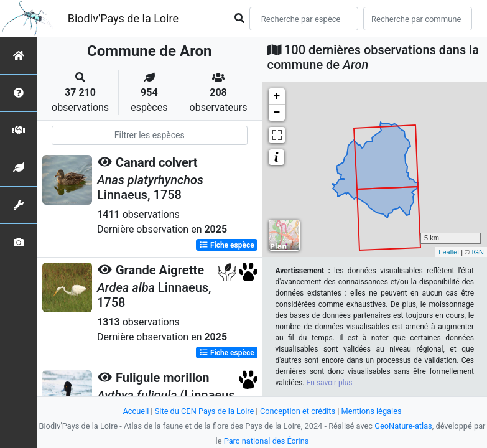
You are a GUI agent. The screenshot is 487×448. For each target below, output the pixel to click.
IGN (478, 252)
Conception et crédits (298, 411)
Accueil (136, 411)
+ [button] (277, 96)
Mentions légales (372, 411)
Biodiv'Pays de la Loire (123, 18)
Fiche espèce (227, 245)
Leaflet (449, 252)
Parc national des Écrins (267, 441)
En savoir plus (329, 383)
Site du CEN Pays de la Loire (205, 411)
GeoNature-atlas (403, 426)
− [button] (277, 113)
